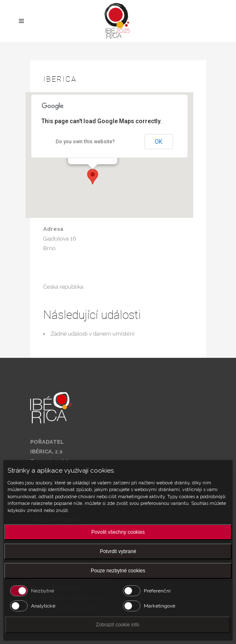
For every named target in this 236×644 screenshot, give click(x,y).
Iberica (60, 79)
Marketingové (159, 606)
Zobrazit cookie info (117, 625)
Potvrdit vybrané (118, 551)
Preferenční (157, 591)
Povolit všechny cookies (118, 532)
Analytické (43, 606)
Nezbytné (43, 591)
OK (158, 142)
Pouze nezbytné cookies (118, 571)
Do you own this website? (85, 142)
